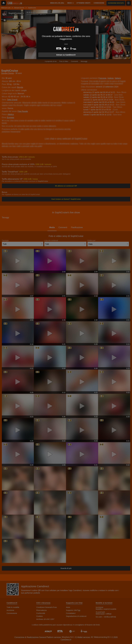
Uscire (66, 44)
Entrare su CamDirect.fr (66, 55)
